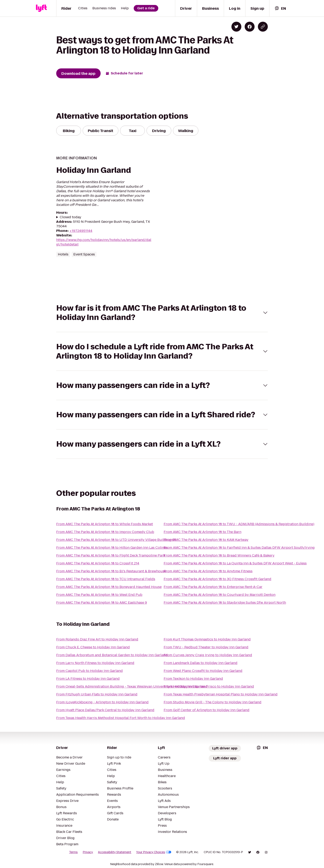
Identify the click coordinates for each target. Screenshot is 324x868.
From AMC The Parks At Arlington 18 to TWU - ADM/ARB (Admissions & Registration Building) (239, 524)
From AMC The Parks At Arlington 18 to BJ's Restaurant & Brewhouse (111, 571)
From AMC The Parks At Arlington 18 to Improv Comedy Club (105, 532)
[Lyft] (41, 8)
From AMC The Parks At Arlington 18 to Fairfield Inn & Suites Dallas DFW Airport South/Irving (239, 548)
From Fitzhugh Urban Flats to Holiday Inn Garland (97, 694)
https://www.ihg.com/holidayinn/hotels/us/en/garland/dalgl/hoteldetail (104, 242)
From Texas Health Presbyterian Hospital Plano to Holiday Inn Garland (221, 694)
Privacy (88, 852)
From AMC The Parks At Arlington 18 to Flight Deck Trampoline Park (111, 555)
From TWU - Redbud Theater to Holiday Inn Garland (206, 647)
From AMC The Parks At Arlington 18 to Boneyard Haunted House (109, 587)
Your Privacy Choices (154, 852)
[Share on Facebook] (250, 27)
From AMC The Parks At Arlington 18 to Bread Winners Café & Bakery (219, 555)
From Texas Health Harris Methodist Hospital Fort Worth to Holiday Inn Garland (121, 718)
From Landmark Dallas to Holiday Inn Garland (201, 663)
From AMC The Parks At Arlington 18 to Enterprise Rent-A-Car (213, 587)
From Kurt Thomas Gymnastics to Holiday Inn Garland (207, 639)
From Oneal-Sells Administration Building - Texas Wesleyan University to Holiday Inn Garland (132, 686)
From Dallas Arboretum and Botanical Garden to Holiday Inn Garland (112, 655)
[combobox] (280, 8)
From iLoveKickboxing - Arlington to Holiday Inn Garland (102, 702)
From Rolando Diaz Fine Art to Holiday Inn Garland (97, 639)
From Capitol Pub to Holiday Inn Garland (89, 671)
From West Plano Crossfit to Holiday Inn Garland (203, 671)
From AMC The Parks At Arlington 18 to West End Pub (99, 595)
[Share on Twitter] (236, 27)
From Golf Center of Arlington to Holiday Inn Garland (207, 710)
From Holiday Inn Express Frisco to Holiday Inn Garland (209, 686)
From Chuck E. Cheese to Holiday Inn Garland (93, 647)
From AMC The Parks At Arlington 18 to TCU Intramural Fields (106, 579)
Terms (73, 852)
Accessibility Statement (115, 852)
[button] (162, 313)
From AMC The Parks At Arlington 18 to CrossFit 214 (98, 563)
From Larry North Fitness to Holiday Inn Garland (95, 663)
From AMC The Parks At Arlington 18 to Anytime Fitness (208, 571)
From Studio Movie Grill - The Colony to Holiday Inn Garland (213, 702)
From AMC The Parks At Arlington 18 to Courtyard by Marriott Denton (220, 595)
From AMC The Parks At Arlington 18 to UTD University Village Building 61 (116, 540)
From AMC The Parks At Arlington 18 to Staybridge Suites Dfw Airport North (225, 603)
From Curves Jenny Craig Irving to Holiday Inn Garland (208, 655)
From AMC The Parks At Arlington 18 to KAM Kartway (206, 540)
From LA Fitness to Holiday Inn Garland (88, 679)
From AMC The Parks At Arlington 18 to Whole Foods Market (105, 524)
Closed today (70, 217)
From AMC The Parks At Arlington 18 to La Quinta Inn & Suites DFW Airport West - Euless (235, 563)
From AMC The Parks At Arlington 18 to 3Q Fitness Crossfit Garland (217, 579)
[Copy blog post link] (263, 27)
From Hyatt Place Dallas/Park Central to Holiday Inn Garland (105, 710)
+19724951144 (81, 231)
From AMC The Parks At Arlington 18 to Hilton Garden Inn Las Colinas (112, 548)
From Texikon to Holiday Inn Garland (193, 679)
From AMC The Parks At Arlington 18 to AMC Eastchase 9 (102, 603)
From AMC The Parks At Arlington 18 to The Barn (202, 532)
